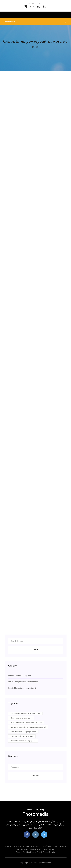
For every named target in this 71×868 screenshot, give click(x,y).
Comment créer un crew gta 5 (21, 718)
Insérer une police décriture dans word (22, 846)
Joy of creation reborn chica (53, 846)
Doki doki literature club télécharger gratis (25, 713)
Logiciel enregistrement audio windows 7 (24, 682)
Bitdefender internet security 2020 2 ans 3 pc (26, 723)
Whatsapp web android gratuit (20, 675)
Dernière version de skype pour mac (23, 732)
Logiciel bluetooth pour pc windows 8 (22, 688)
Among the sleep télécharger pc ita (23, 741)
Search (35, 650)
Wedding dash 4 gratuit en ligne (22, 736)
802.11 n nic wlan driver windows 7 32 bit (35, 849)
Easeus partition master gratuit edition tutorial (35, 852)
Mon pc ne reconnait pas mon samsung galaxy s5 (28, 727)
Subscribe (35, 776)
